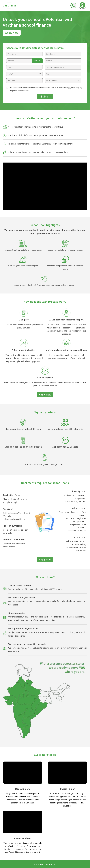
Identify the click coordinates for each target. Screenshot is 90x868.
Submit (45, 97)
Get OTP (37, 61)
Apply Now (12, 33)
